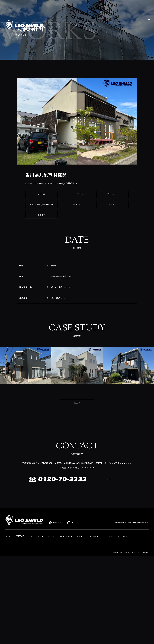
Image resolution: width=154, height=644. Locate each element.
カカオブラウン (77, 201)
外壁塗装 (112, 212)
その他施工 (77, 212)
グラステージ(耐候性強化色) (42, 212)
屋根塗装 (41, 222)
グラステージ (113, 201)
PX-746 (42, 201)
